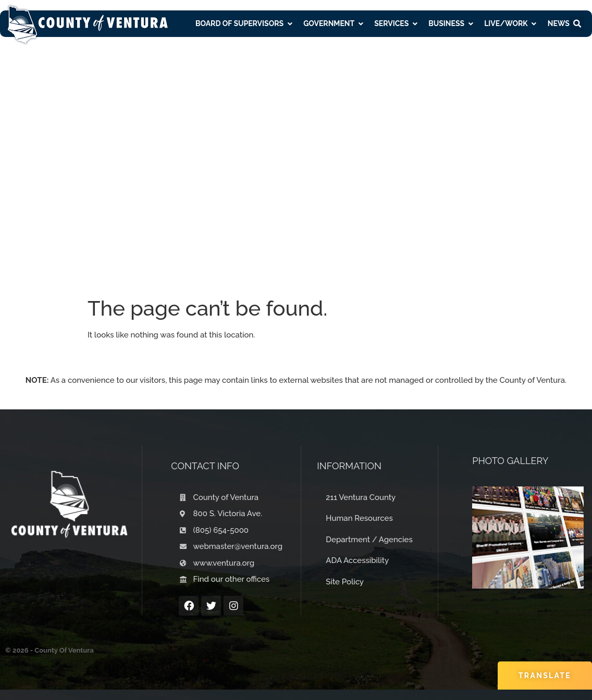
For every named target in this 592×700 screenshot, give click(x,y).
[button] (577, 24)
